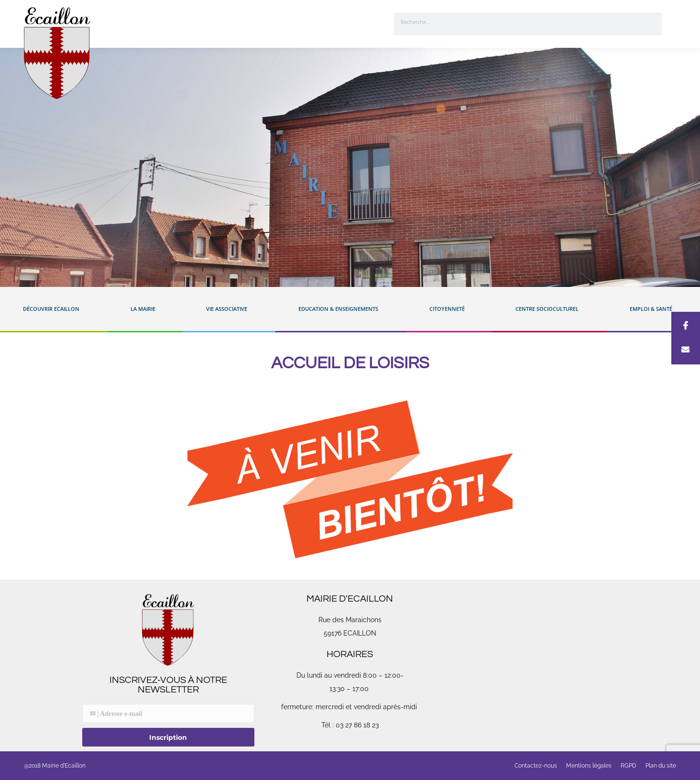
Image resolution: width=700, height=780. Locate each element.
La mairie (145, 309)
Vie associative (229, 309)
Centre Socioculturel (549, 309)
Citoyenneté (449, 309)
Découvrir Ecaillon (54, 309)
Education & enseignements (341, 309)
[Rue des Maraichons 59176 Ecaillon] (532, 666)
